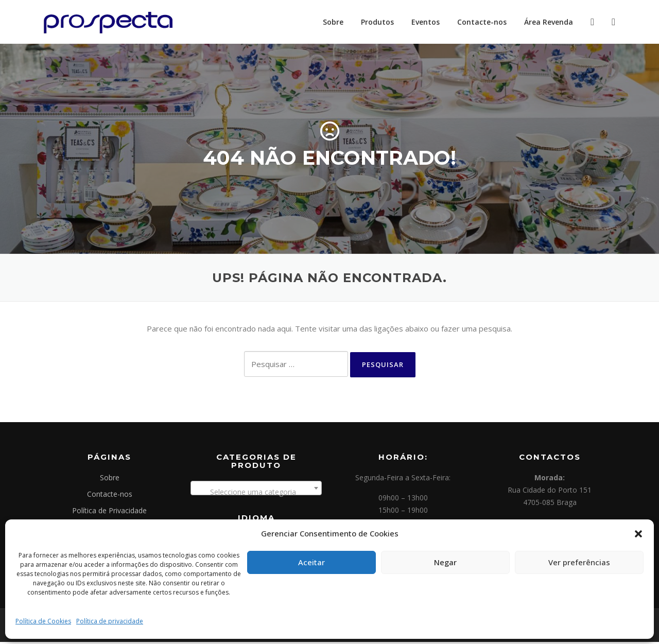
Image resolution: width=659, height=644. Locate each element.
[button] (638, 534)
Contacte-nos (482, 22)
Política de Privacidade (109, 512)
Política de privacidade (110, 621)
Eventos (426, 22)
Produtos (377, 22)
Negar (445, 562)
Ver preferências (579, 562)
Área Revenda (549, 22)
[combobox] (256, 490)
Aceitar (311, 562)
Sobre (333, 22)
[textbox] (256, 494)
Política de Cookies (43, 621)
